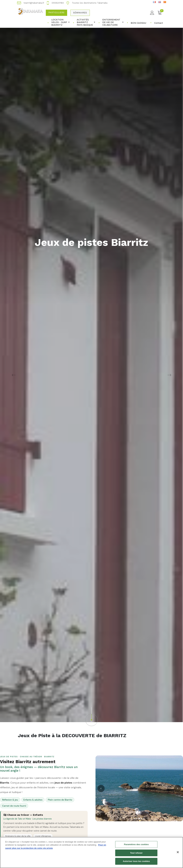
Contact (159, 23)
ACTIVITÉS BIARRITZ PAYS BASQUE (86, 22)
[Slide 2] (137, 819)
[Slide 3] (139, 819)
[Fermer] (178, 854)
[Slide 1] (135, 819)
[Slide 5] (144, 819)
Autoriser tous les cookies (136, 863)
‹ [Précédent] (101, 788)
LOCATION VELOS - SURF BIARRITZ (60, 22)
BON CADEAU (138, 23)
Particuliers (56, 12)
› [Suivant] (177, 788)
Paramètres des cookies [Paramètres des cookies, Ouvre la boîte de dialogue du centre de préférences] (136, 847)
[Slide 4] (141, 819)
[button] (91, 717)
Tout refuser (136, 855)
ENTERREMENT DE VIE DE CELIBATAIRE (113, 22)
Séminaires (80, 13)
